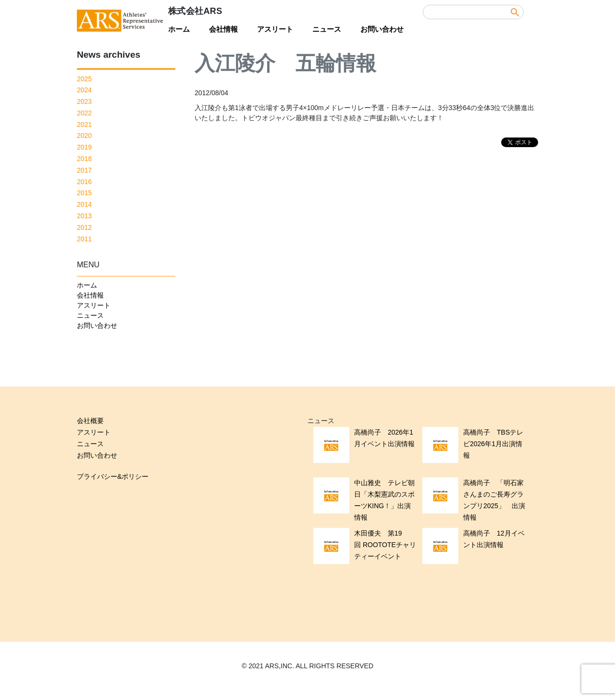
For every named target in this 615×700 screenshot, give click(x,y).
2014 (84, 204)
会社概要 (90, 421)
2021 (84, 125)
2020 (84, 136)
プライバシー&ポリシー (113, 476)
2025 (84, 79)
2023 (84, 101)
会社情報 (223, 29)
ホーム (179, 29)
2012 (84, 227)
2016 (84, 182)
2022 (84, 113)
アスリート (275, 29)
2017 (84, 170)
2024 (84, 90)
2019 (84, 147)
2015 (84, 193)
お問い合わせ (382, 29)
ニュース (327, 29)
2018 (84, 159)
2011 (84, 239)
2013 (84, 216)
